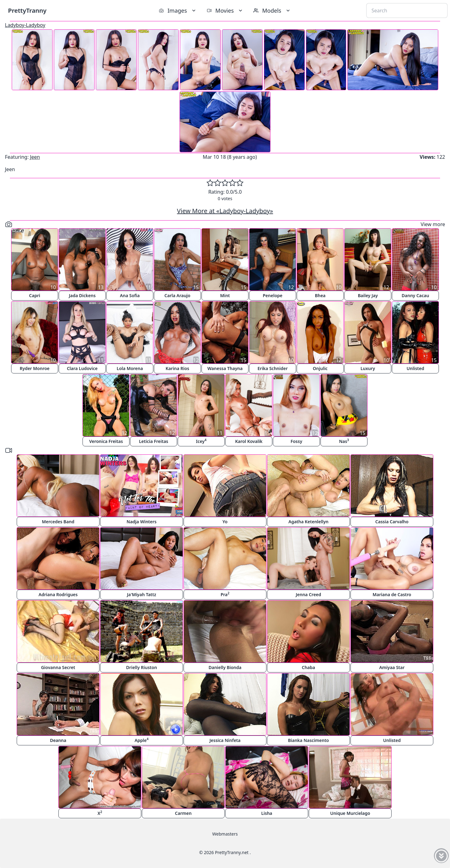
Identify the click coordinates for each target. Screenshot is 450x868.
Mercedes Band (58, 522)
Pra (225, 594)
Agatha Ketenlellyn (308, 522)
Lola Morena (130, 368)
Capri (35, 295)
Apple (141, 740)
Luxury (368, 368)
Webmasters (225, 834)
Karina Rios (178, 368)
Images (178, 11)
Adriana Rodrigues (58, 594)
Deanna (58, 740)
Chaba (308, 667)
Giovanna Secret (58, 667)
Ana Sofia (130, 295)
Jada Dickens (82, 295)
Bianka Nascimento (308, 740)
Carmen (183, 813)
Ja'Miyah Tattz (142, 594)
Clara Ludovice (82, 368)
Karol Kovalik (249, 441)
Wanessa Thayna (225, 368)
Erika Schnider (273, 368)
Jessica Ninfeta (225, 740)
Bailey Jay (368, 295)
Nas (344, 441)
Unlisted (416, 368)
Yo (225, 522)
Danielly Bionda (225, 667)
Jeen (35, 157)
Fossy (296, 441)
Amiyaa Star (392, 667)
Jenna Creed (308, 594)
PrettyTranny (27, 10)
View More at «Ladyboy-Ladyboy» (225, 211)
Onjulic (320, 368)
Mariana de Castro (392, 594)
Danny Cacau (416, 295)
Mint (225, 295)
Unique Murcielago (350, 813)
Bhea (320, 295)
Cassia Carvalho (392, 522)
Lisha (267, 813)
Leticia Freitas (154, 441)
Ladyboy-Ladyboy (25, 25)
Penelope (272, 295)
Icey (201, 441)
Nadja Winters (142, 522)
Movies (225, 11)
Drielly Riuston (142, 667)
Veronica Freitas (106, 441)
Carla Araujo (177, 295)
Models (272, 11)
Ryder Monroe (35, 368)
